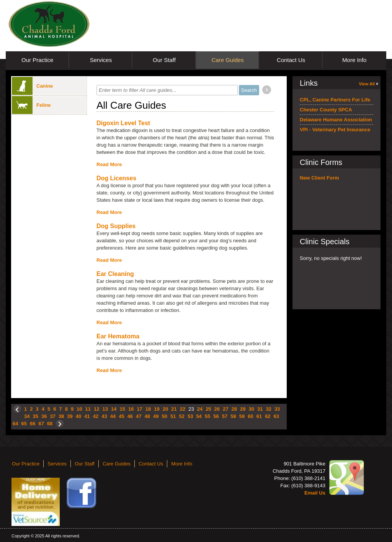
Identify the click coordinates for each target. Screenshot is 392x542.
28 (234, 409)
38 (61, 416)
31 (260, 409)
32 (268, 409)
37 (52, 416)
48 (147, 416)
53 (190, 416)
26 (217, 409)
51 (173, 416)
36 (44, 416)
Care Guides (227, 60)
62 (268, 416)
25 (208, 409)
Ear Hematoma (118, 336)
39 (70, 416)
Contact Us (291, 60)
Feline (31, 105)
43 (104, 416)
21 (174, 409)
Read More (109, 164)
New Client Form (319, 178)
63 (276, 416)
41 (87, 416)
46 (130, 416)
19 (157, 409)
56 (216, 416)
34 (27, 416)
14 (114, 409)
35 (35, 416)
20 (165, 409)
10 (79, 409)
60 (250, 416)
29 (243, 409)
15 (122, 409)
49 (156, 416)
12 (96, 409)
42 (96, 416)
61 (259, 416)
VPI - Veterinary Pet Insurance (335, 130)
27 (225, 409)
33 (277, 409)
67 (41, 424)
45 (121, 416)
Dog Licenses (116, 178)
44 (113, 416)
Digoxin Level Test (123, 123)
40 (78, 416)
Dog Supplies (116, 226)
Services (101, 60)
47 (139, 416)
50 (165, 416)
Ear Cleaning (115, 274)
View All (367, 84)
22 (183, 409)
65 (24, 424)
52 (181, 416)
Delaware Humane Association (336, 120)
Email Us (315, 493)
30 (251, 409)
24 (200, 409)
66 (33, 424)
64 (15, 424)
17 (139, 409)
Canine (32, 86)
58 (233, 416)
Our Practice (37, 60)
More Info (354, 60)
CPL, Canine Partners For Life (335, 100)
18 (148, 409)
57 (225, 416)
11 (88, 409)
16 (131, 409)
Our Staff (164, 60)
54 (199, 416)
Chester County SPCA (326, 110)
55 (207, 416)
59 (242, 416)
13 (105, 409)
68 (50, 424)
